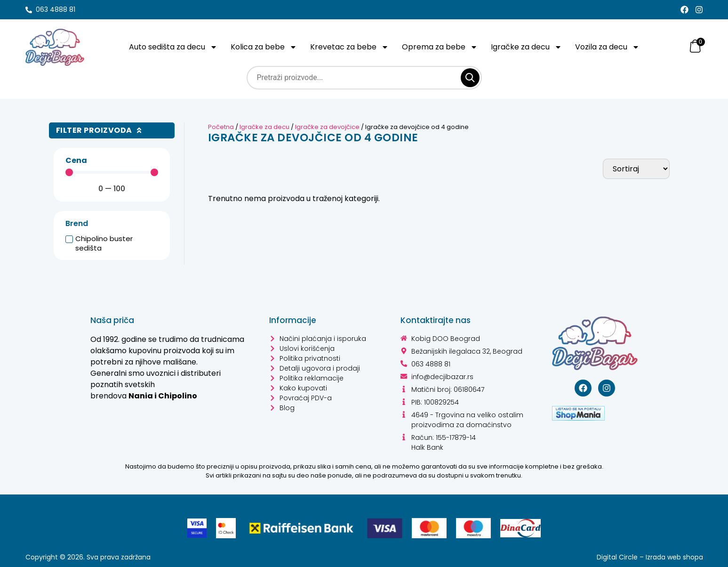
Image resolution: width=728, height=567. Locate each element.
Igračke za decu (528, 47)
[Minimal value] (112, 172)
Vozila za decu (609, 47)
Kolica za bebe (266, 47)
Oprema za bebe (442, 47)
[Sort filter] (636, 169)
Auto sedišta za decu (175, 47)
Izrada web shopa (674, 557)
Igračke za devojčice (327, 127)
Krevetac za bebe (351, 47)
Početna (221, 127)
